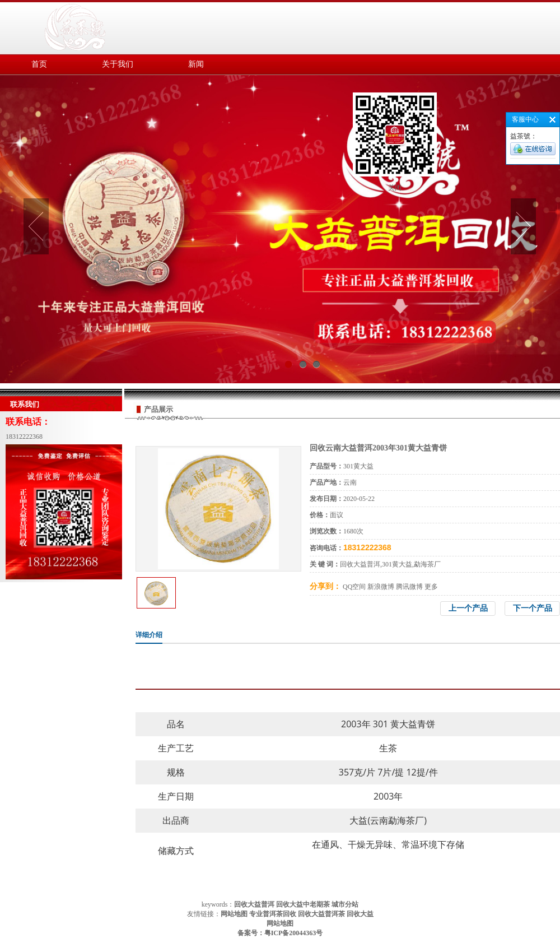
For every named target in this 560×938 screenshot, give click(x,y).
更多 (431, 587)
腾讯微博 (409, 587)
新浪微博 (381, 587)
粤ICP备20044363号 (294, 933)
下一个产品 (533, 608)
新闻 (196, 64)
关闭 (395, 188)
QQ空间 (354, 587)
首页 (39, 64)
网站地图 (280, 923)
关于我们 (118, 64)
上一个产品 (468, 608)
